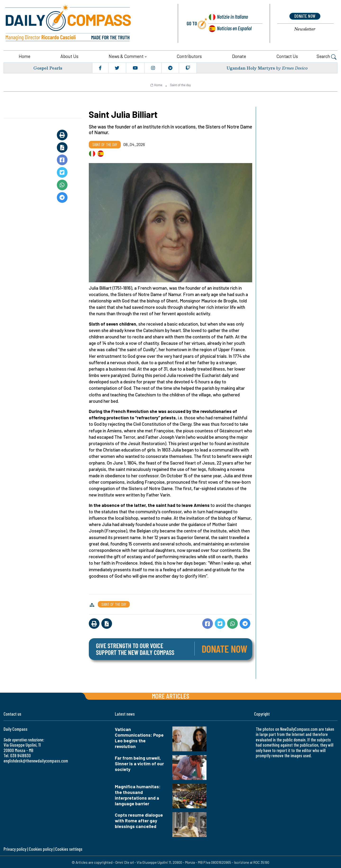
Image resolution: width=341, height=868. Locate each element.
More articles (170, 695)
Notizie (231, 17)
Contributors (189, 55)
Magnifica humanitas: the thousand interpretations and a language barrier (138, 794)
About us (69, 55)
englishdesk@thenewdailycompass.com (36, 760)
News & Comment (126, 55)
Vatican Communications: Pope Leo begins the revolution (139, 737)
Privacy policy (15, 848)
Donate (239, 55)
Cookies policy (41, 848)
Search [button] (327, 56)
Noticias (234, 28)
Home (25, 55)
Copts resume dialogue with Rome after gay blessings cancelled (139, 820)
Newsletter (305, 29)
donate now (305, 16)
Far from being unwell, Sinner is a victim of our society (139, 763)
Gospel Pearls (48, 67)
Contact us (287, 55)
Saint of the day (180, 84)
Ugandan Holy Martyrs (250, 67)
